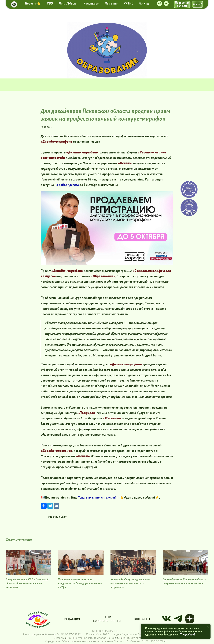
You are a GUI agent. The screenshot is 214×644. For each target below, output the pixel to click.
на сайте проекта (67, 185)
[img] (107, 50)
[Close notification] (208, 627)
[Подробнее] (187, 635)
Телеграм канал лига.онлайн (98, 498)
